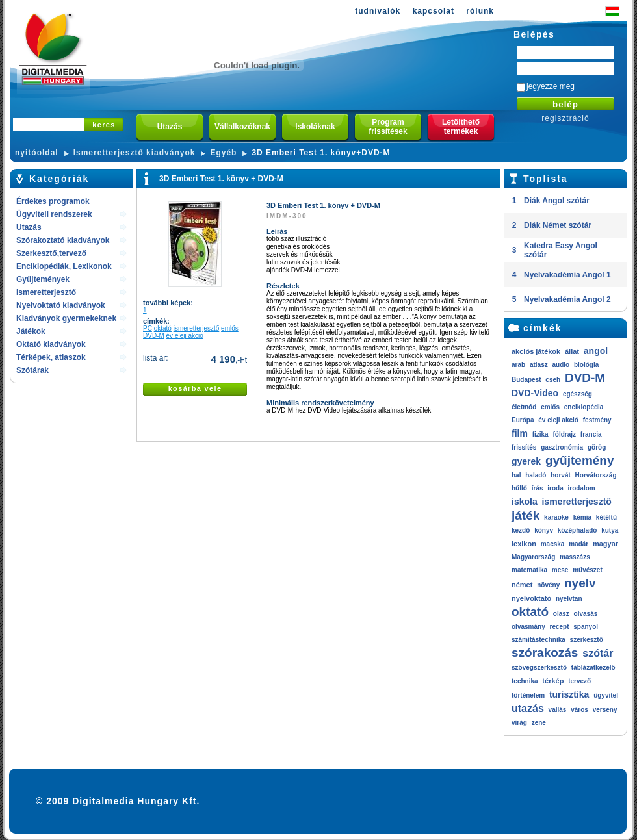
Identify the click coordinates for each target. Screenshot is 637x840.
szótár (598, 653)
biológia (586, 365)
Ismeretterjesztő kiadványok (135, 153)
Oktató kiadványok (51, 344)
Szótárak (32, 370)
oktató (163, 328)
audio (561, 365)
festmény (597, 420)
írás (538, 488)
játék (526, 515)
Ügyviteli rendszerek (54, 214)
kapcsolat (434, 11)
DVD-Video (535, 393)
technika (525, 681)
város (579, 710)
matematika (529, 570)
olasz (561, 614)
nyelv (580, 583)
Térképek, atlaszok (51, 357)
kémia (582, 517)
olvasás (586, 614)
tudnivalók (378, 11)
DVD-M (154, 336)
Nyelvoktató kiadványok (61, 305)
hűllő (519, 488)
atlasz (539, 365)
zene (539, 723)
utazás (528, 708)
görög (597, 447)
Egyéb (223, 153)
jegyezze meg (551, 86)
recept (559, 627)
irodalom (581, 488)
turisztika (569, 694)
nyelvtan (569, 599)
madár (578, 544)
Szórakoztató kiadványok (63, 240)
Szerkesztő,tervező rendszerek (51, 254)
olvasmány (528, 627)
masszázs (575, 557)
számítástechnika (539, 640)
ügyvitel (606, 695)
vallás (558, 710)
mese (560, 570)
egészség (578, 394)
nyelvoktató (531, 598)
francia (591, 434)
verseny (605, 710)
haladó (536, 475)
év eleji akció (185, 336)
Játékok (31, 331)
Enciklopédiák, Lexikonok (64, 266)
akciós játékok (536, 351)
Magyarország (533, 557)
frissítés (524, 447)
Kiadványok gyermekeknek (66, 318)
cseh (553, 380)
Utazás (29, 227)
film (520, 433)
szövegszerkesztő (539, 668)
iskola (525, 502)
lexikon (524, 544)
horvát (561, 475)
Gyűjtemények (43, 279)
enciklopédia (584, 407)
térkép (553, 681)
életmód (524, 407)
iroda (555, 488)
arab (518, 365)
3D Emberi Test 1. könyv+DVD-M (321, 153)
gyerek (526, 461)
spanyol (586, 627)
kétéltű (606, 517)
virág (519, 723)
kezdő (521, 530)
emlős (230, 328)
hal (516, 475)
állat (572, 351)
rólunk (480, 11)
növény (548, 585)
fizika (540, 434)
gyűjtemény (580, 460)
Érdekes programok (53, 201)
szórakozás (545, 653)
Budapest (526, 380)
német (522, 585)
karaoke (556, 517)
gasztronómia (562, 447)
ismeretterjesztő (197, 328)
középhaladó (578, 530)
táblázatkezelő (593, 668)
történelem (528, 695)
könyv (544, 530)
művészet (588, 570)
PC (148, 328)
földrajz (564, 434)
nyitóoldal (37, 153)
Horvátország (596, 475)
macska (553, 544)
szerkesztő (587, 640)
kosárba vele (195, 388)
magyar (605, 544)
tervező (579, 681)
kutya (610, 530)
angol (596, 351)
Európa (523, 420)
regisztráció (565, 118)
